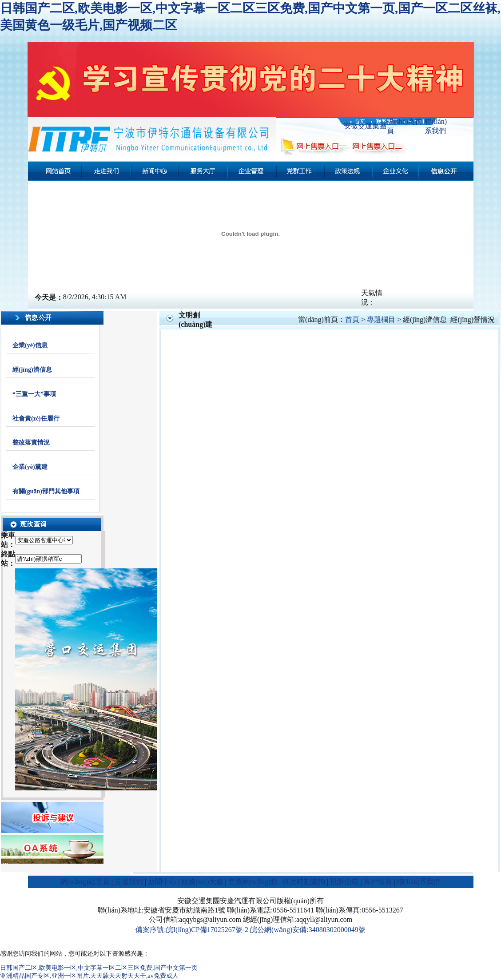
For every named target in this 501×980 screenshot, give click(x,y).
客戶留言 (378, 882)
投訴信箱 (344, 882)
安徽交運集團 (365, 126)
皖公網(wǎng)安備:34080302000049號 (308, 930)
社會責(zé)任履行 (36, 419)
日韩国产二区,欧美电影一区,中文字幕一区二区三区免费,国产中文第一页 (99, 968)
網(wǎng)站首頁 (85, 882)
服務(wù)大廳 (202, 882)
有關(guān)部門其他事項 (46, 491)
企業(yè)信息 (30, 345)
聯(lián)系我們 (419, 882)
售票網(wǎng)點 (253, 882)
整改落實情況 (31, 442)
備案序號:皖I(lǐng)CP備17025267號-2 (192, 930)
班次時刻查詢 (304, 882)
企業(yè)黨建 (30, 467)
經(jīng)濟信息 (32, 370)
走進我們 (129, 882)
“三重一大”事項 (34, 394)
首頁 (352, 319)
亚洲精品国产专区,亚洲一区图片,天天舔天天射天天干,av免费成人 (89, 976)
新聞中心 (162, 882)
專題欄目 (381, 319)
